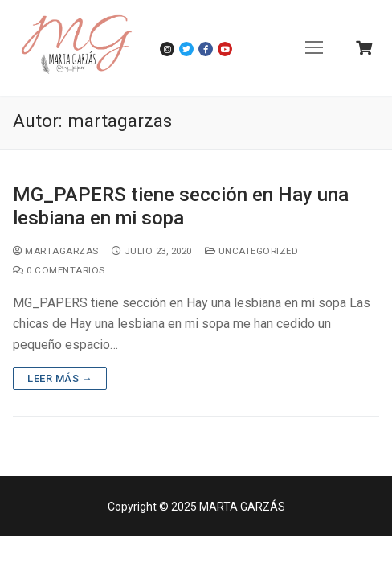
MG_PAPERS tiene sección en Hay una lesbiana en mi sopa (181, 206)
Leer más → (60, 378)
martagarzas (56, 251)
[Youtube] (225, 49)
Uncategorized (252, 251)
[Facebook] (206, 49)
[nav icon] (314, 48)
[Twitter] (186, 49)
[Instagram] (167, 49)
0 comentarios (59, 270)
